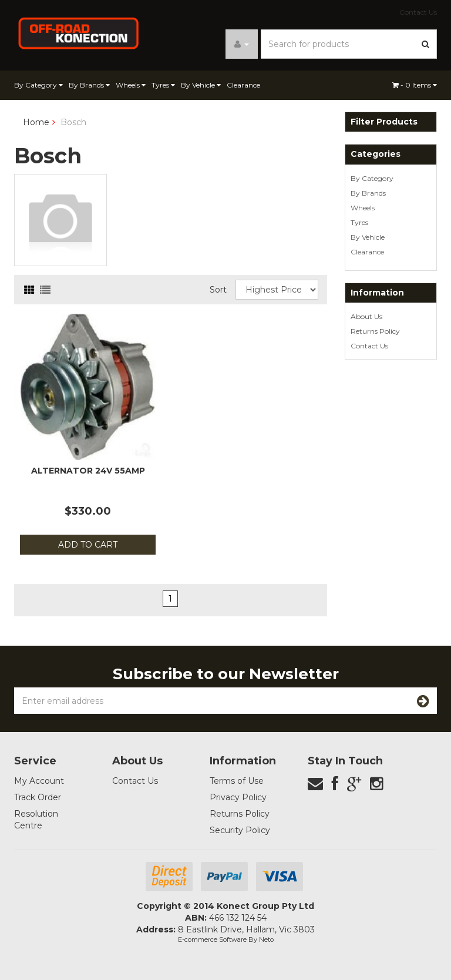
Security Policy (240, 830)
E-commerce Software (212, 939)
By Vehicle (201, 85)
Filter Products (384, 122)
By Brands (89, 85)
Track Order (38, 797)
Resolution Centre (36, 820)
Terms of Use (237, 781)
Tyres (163, 85)
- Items (415, 85)
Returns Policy (375, 331)
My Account (39, 781)
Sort (218, 290)
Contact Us (418, 12)
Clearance (243, 85)
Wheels (131, 85)
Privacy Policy (238, 797)
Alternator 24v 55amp (88, 471)
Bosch (73, 122)
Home (36, 122)
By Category (38, 85)
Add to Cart (88, 545)
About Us (366, 316)
